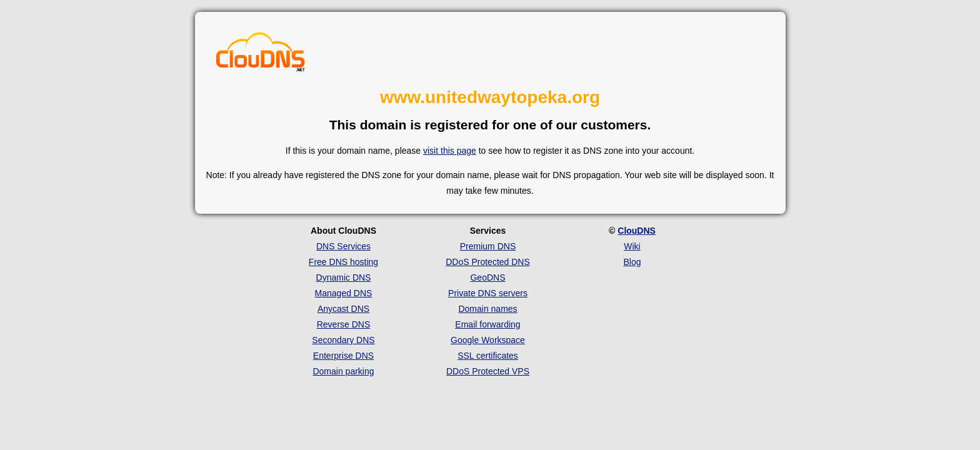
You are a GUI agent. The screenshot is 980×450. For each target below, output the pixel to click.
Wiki (632, 246)
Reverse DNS (344, 324)
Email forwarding (487, 324)
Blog (632, 262)
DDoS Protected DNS (488, 262)
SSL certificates (488, 356)
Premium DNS (488, 246)
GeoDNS (487, 277)
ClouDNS (637, 231)
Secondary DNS (343, 340)
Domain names (487, 309)
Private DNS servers (488, 293)
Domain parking (343, 371)
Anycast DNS (343, 309)
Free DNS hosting (343, 262)
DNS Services (343, 246)
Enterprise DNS (343, 356)
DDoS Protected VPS (488, 371)
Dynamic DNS (344, 277)
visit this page (450, 151)
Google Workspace (488, 340)
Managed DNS (344, 293)
